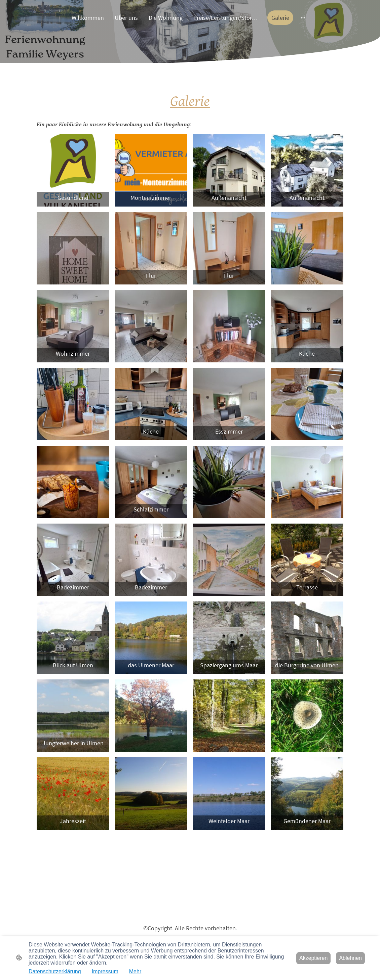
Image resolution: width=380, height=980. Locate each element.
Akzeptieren (314, 958)
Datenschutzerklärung (55, 971)
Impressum (105, 971)
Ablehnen (350, 958)
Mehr (135, 971)
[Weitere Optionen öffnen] (303, 18)
